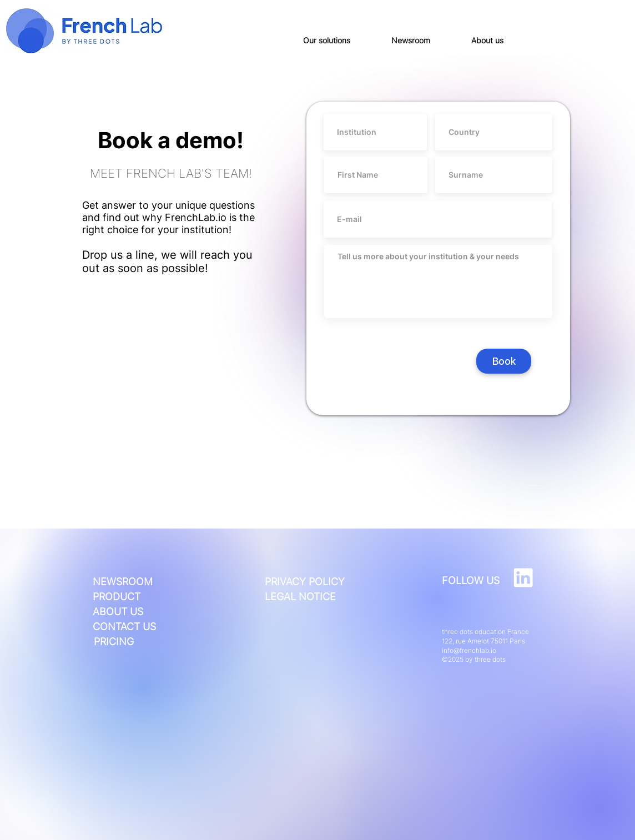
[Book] (504, 361)
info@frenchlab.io (469, 650)
